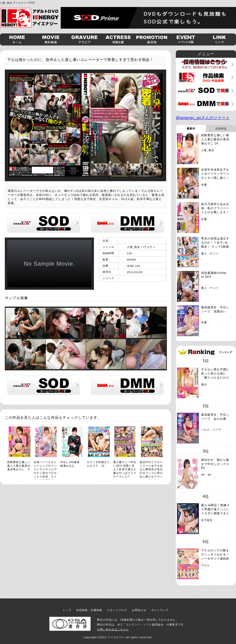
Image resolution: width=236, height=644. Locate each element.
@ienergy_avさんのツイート (203, 118)
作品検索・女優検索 (89, 610)
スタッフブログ (117, 610)
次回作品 (221, 129)
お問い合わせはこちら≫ (113, 629)
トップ (67, 610)
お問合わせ (139, 610)
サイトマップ (160, 610)
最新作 (191, 129)
